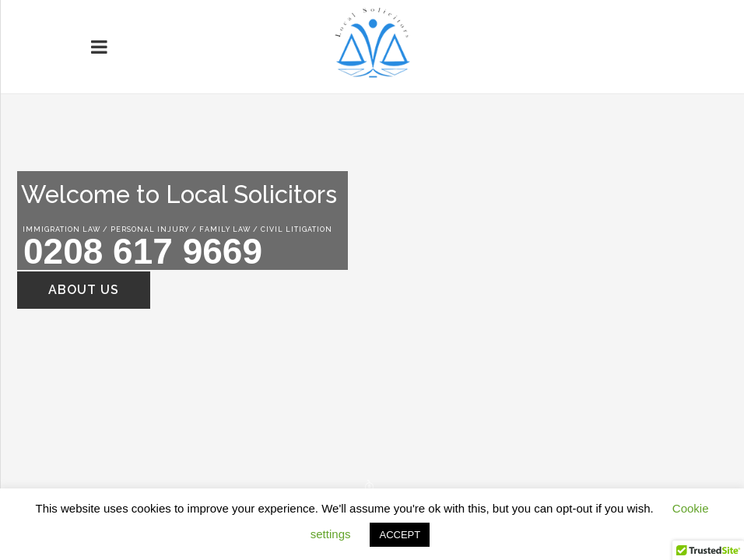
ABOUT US (84, 290)
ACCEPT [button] (400, 535)
